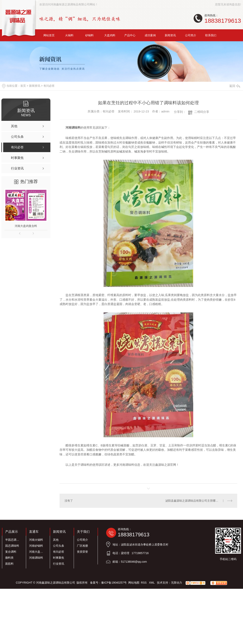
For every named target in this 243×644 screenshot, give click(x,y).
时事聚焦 (59, 558)
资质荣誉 (82, 552)
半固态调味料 (13, 540)
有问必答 (49, 86)
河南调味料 (36, 558)
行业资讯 (59, 564)
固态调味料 (12, 546)
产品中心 (130, 35)
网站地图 (134, 583)
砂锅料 (89, 35)
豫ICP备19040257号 (114, 583)
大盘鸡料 (110, 35)
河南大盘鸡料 (37, 552)
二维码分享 (202, 112)
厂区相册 (82, 546)
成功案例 (150, 35)
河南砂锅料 (36, 546)
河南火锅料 (36, 540)
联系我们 (211, 35)
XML (152, 583)
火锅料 (69, 35)
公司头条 (59, 546)
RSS (144, 583)
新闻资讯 (170, 35)
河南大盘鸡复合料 (26, 226)
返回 (235, 86)
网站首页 (49, 35)
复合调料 (11, 552)
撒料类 (9, 558)
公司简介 (191, 35)
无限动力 (176, 583)
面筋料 (9, 564)
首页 (23, 86)
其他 (56, 540)
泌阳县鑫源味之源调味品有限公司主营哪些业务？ (196, 501)
